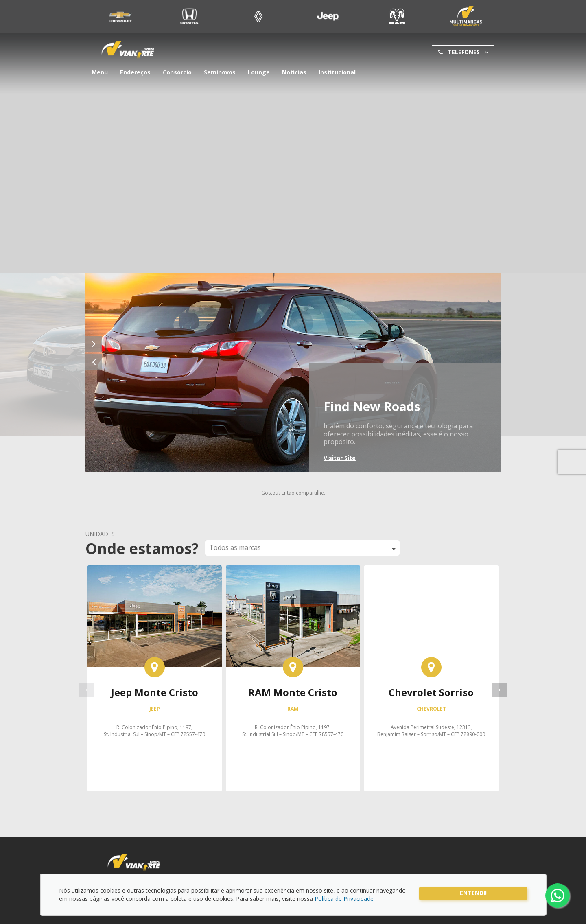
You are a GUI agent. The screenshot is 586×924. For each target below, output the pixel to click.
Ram (397, 16)
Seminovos (220, 72)
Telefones (462, 52)
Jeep (328, 16)
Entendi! (473, 893)
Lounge (259, 72)
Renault (259, 16)
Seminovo (466, 16)
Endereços (135, 72)
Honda (189, 16)
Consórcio (177, 72)
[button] (302, 548)
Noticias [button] (294, 72)
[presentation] (500, 690)
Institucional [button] (337, 72)
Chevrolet (120, 16)
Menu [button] (100, 72)
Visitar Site (340, 458)
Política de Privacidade (344, 899)
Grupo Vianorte (128, 50)
